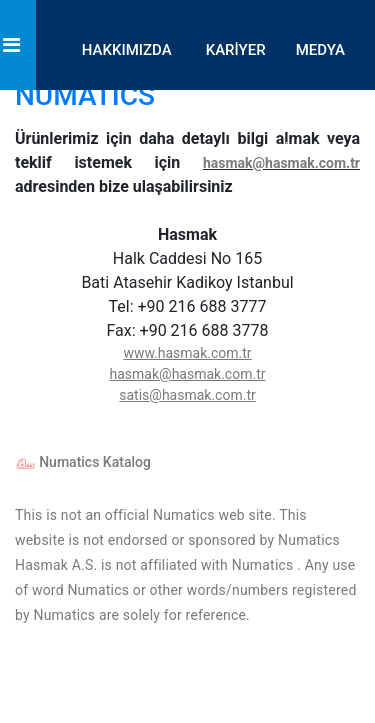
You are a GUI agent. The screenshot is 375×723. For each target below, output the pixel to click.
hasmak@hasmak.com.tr (281, 163)
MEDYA (320, 50)
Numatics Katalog (83, 462)
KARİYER (236, 50)
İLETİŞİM (314, 150)
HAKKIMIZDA (127, 50)
